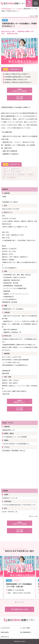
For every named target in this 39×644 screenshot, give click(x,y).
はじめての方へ (6, 628)
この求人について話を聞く (20, 90)
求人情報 (19, 9)
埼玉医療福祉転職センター (8, 9)
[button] (16, 602)
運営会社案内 (5, 632)
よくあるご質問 (25, 628)
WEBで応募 (20, 98)
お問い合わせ (5, 637)
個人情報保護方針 (26, 632)
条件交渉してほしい (20, 401)
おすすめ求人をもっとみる (19, 609)
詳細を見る (19, 578)
